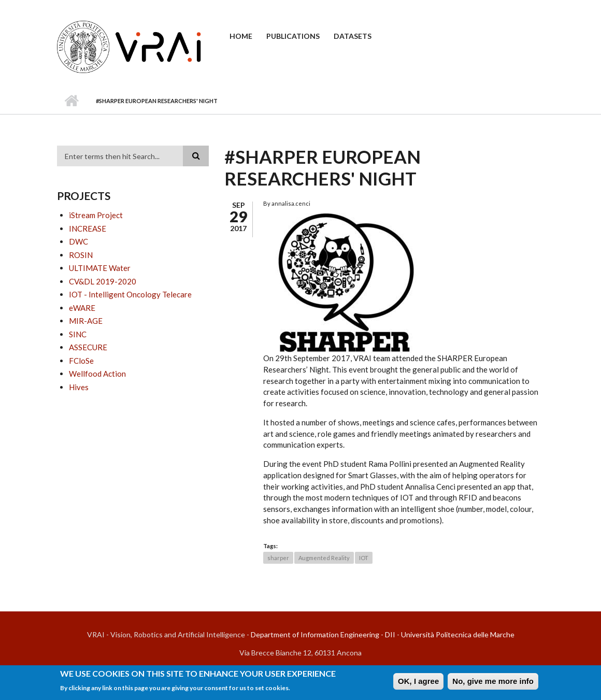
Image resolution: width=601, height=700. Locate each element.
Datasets (353, 36)
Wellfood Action (97, 374)
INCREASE (88, 228)
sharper (278, 558)
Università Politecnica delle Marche (458, 634)
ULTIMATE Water (100, 268)
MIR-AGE (86, 321)
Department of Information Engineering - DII (323, 634)
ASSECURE (88, 347)
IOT (364, 558)
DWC (78, 241)
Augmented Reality (324, 558)
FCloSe (81, 361)
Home (241, 36)
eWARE (82, 308)
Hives (79, 387)
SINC (78, 334)
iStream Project (96, 215)
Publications (293, 36)
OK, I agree (418, 683)
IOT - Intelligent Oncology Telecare (130, 294)
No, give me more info (493, 683)
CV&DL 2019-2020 (103, 281)
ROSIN (81, 255)
